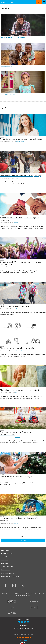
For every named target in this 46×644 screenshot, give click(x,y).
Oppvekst (2, 137)
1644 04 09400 (23, 637)
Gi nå (39, 2)
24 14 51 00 (23, 622)
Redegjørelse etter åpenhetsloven (10, 576)
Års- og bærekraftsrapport (8, 573)
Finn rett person (23, 640)
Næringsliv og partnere (7, 567)
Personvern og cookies (7, 553)
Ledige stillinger (5, 550)
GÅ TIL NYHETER (23, 540)
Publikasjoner (4, 563)
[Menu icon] (44, 2)
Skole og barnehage (6, 570)
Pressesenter (4, 560)
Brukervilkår (4, 557)
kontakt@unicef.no (23, 630)
